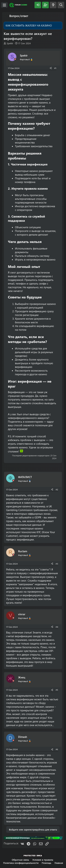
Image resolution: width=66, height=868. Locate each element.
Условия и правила (43, 860)
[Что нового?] (53, 5)
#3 (57, 564)
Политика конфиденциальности (21, 863)
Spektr (10, 43)
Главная (59, 863)
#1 (55, 68)
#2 (57, 489)
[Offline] (15, 59)
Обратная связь (20, 860)
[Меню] (4, 5)
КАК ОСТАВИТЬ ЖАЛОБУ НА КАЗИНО (29, 25)
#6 (57, 749)
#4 (57, 627)
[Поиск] (61, 5)
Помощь (46, 863)
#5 (57, 690)
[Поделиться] (51, 68)
